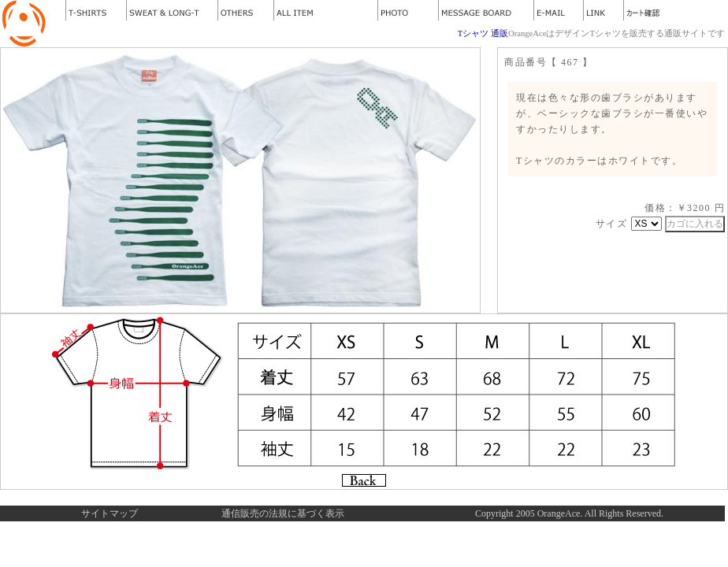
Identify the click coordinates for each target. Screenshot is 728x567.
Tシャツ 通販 (483, 33)
